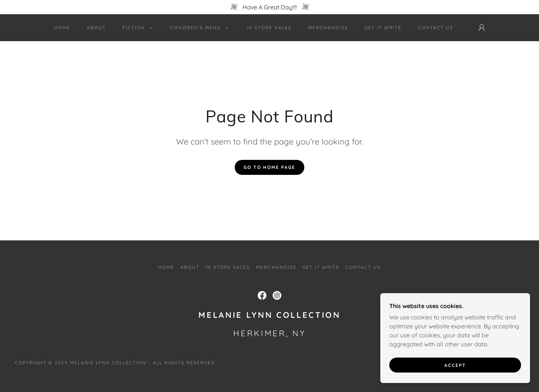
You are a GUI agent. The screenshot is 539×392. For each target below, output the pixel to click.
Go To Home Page (269, 167)
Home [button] (166, 267)
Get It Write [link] (383, 28)
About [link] (96, 28)
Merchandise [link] (328, 28)
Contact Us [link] (436, 28)
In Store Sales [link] (269, 28)
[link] (262, 295)
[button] (136, 28)
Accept (455, 370)
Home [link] (62, 28)
